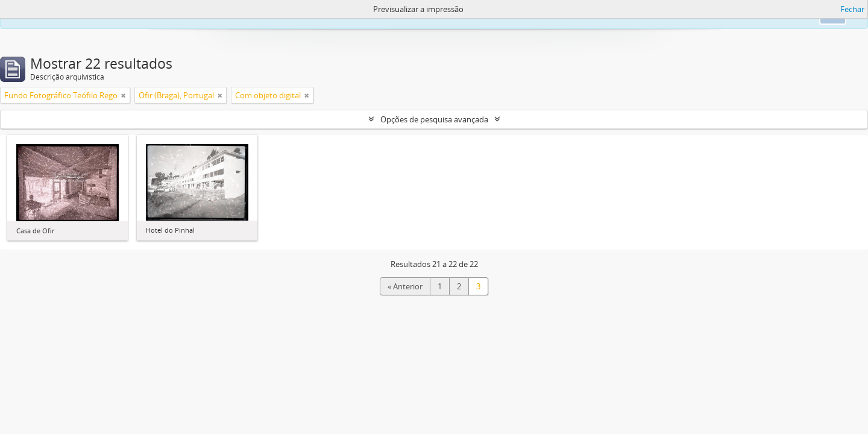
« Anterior (405, 286)
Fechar (852, 9)
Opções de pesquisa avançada (434, 119)
